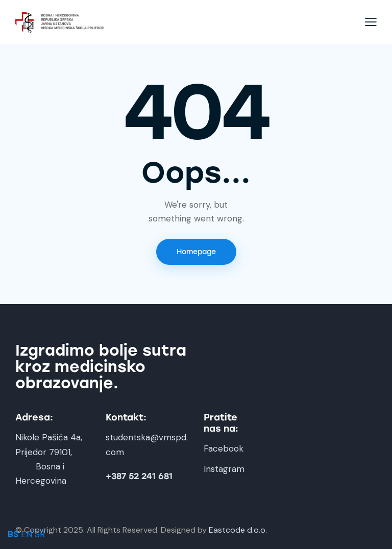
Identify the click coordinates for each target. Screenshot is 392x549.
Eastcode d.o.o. (238, 530)
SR (40, 534)
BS (13, 534)
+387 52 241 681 (139, 476)
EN (27, 534)
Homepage (196, 252)
